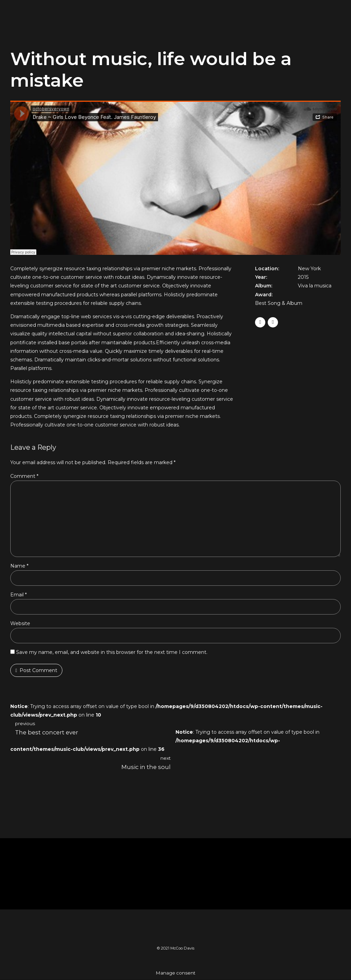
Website (20, 624)
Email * (19, 596)
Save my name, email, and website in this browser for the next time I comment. (112, 653)
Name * (19, 567)
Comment (24, 476)
